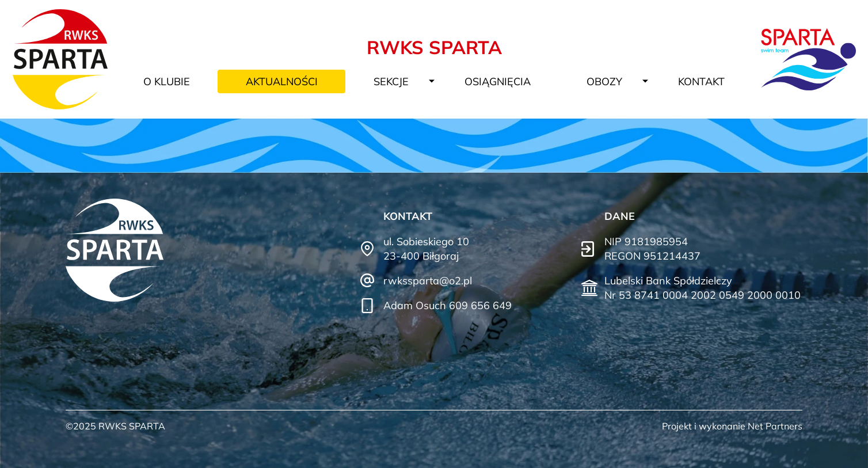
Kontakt (701, 81)
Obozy (604, 81)
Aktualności (282, 81)
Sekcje (391, 81)
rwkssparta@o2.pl (428, 281)
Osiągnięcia (498, 81)
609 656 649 (480, 305)
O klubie (167, 81)
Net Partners (775, 426)
